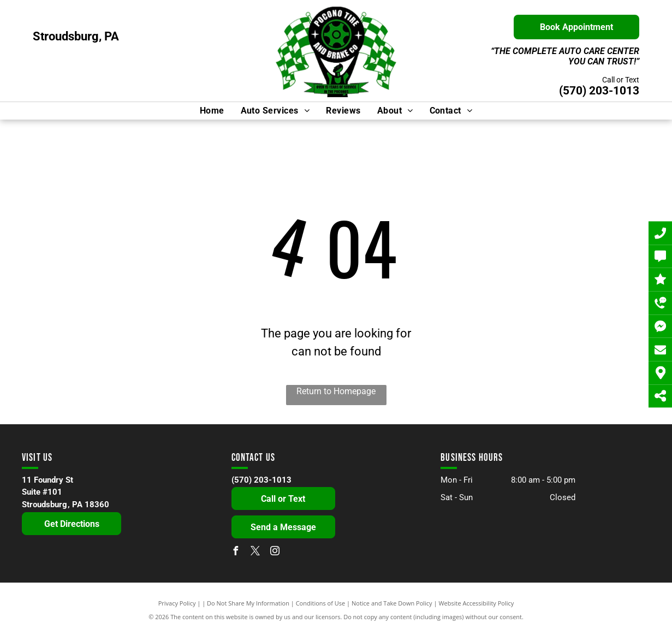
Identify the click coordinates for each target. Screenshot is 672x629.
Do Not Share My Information (248, 603)
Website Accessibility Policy (476, 603)
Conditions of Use (321, 603)
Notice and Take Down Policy (392, 603)
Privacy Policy (177, 603)
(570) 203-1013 (599, 91)
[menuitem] (212, 111)
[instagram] (275, 552)
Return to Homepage (336, 391)
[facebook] (236, 552)
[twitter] (255, 552)
